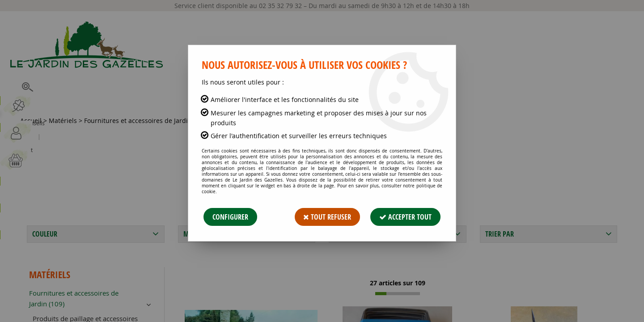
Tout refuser (327, 217)
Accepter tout (405, 217)
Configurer (230, 217)
